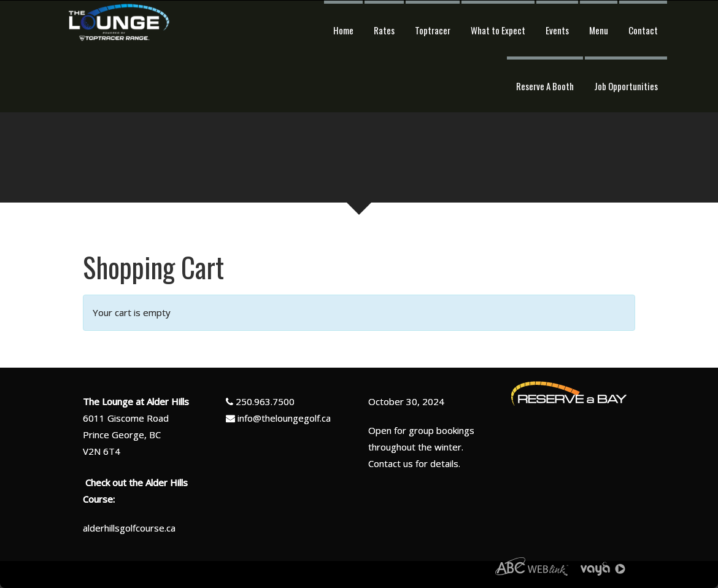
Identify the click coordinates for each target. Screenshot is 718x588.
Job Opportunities (626, 86)
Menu (599, 30)
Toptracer (433, 30)
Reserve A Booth (545, 86)
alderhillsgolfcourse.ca (129, 528)
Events (557, 30)
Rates (384, 30)
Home (343, 30)
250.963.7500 (265, 401)
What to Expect (498, 30)
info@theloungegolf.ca (284, 418)
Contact (643, 30)
